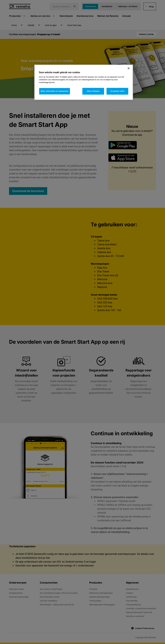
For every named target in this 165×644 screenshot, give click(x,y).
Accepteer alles (117, 91)
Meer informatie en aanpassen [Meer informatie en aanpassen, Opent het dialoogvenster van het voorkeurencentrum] (55, 91)
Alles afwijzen (93, 91)
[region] (84, 82)
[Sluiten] (129, 68)
